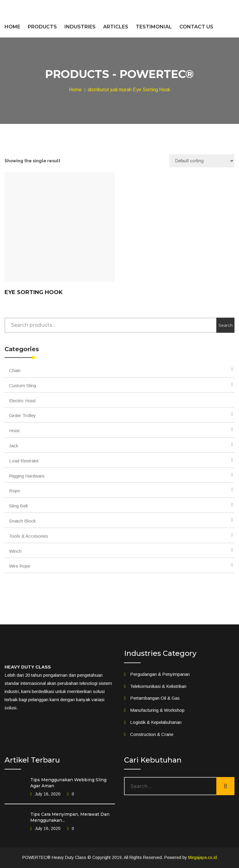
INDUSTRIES (80, 27)
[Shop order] (202, 161)
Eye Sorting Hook (34, 292)
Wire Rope (20, 566)
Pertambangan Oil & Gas (155, 698)
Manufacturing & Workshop (157, 710)
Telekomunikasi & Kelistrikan (158, 686)
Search (226, 325)
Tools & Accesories (29, 536)
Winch (15, 551)
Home (75, 90)
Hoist (14, 431)
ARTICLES (116, 27)
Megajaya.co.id (203, 857)
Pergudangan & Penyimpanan (160, 674)
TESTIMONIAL (154, 27)
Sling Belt (18, 506)
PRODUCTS (42, 27)
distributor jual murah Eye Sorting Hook (129, 90)
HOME (12, 27)
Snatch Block (22, 521)
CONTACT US (196, 27)
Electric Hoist (22, 401)
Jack (14, 446)
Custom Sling (23, 385)
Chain (15, 370)
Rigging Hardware (27, 476)
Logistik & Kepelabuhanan (156, 722)
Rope (15, 491)
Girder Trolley (23, 415)
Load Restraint (24, 461)
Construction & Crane (152, 734)
